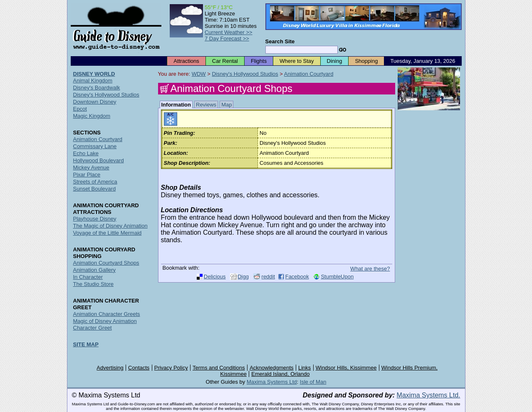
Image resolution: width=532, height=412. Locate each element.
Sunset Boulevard (95, 189)
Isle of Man (313, 382)
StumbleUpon (337, 277)
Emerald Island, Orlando (280, 374)
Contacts (139, 368)
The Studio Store (94, 284)
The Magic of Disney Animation (110, 226)
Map (226, 105)
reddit (268, 277)
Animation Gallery (95, 270)
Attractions (186, 61)
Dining (335, 61)
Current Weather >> (229, 32)
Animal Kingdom (93, 81)
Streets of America (95, 182)
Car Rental (225, 61)
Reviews (206, 105)
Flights (259, 61)
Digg (243, 277)
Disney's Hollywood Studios (245, 74)
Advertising (110, 368)
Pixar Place (87, 175)
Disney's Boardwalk (97, 88)
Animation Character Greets (107, 314)
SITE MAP (86, 344)
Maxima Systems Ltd (272, 382)
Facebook (297, 277)
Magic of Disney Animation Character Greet (105, 324)
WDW (199, 74)
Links (304, 368)
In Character (88, 277)
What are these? (370, 269)
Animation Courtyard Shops (106, 263)
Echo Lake (86, 153)
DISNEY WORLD (94, 74)
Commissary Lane (95, 146)
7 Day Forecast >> (227, 38)
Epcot (80, 109)
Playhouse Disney (95, 219)
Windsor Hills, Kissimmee (346, 368)
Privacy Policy (171, 368)
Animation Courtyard (309, 74)
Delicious (215, 277)
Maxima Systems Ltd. (429, 395)
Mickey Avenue (91, 168)
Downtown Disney (95, 102)
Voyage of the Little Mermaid (108, 233)
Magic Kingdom (92, 116)
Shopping (366, 61)
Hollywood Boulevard (99, 160)
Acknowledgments (272, 368)
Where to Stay (297, 61)
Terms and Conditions (219, 368)
